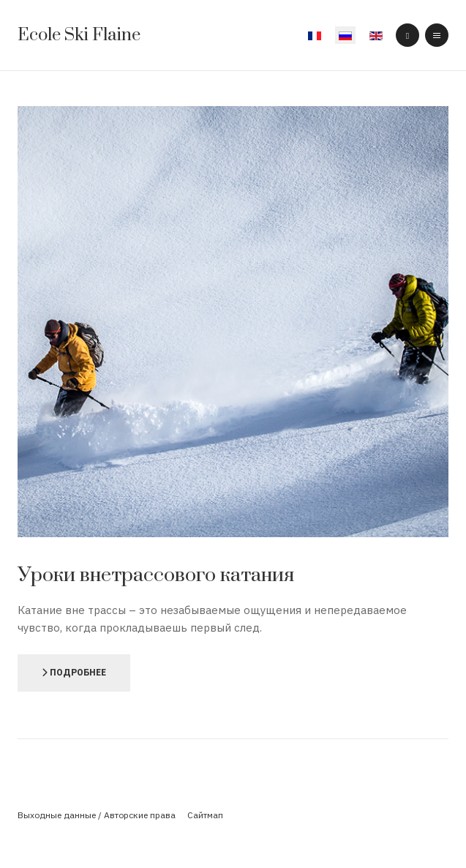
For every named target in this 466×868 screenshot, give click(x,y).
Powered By (233, 839)
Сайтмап (205, 815)
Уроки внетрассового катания (156, 575)
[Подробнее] (74, 673)
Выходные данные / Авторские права (97, 815)
